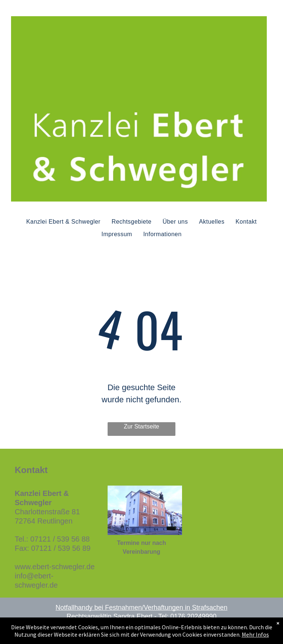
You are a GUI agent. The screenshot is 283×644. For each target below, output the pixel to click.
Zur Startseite (141, 426)
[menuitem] (63, 221)
